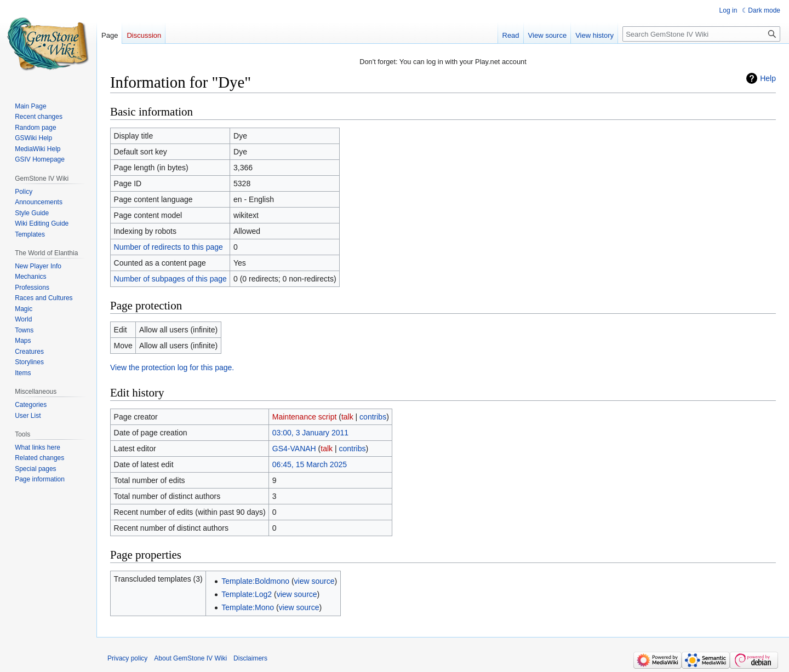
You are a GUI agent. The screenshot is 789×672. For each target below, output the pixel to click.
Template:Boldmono (255, 581)
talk (347, 417)
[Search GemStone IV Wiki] (701, 34)
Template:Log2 (247, 594)
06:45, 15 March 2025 (310, 464)
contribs (373, 417)
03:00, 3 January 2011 (310, 433)
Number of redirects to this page (168, 247)
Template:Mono (248, 607)
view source (315, 581)
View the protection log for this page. (172, 367)
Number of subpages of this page (170, 279)
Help (768, 78)
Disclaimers (250, 658)
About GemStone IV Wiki (190, 658)
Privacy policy (127, 658)
